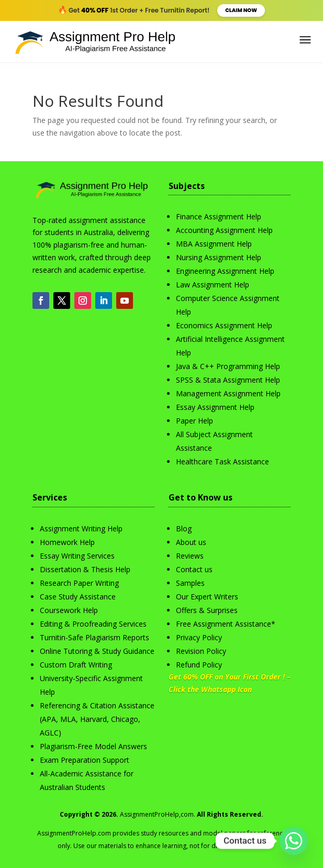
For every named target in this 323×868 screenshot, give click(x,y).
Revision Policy (201, 651)
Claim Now (241, 10)
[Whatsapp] (294, 841)
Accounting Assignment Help (224, 230)
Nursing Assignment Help (219, 257)
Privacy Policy (199, 637)
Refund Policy (199, 665)
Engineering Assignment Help (225, 271)
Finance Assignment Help (219, 216)
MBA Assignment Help (214, 244)
